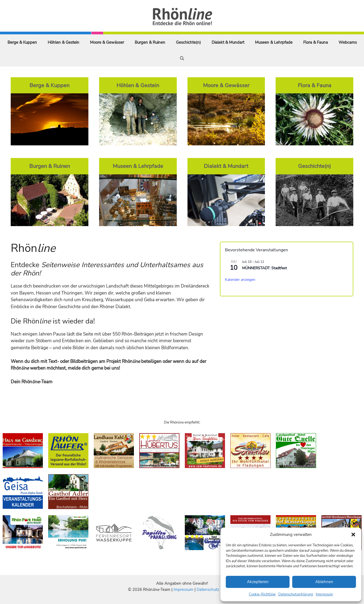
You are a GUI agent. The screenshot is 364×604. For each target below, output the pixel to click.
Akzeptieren (258, 582)
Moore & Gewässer (107, 42)
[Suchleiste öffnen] (182, 58)
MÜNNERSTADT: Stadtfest (264, 268)
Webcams (348, 42)
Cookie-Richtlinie (262, 594)
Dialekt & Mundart (228, 42)
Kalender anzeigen (240, 280)
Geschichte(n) (188, 42)
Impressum (324, 594)
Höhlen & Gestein (63, 42)
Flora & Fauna (316, 42)
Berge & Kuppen (22, 42)
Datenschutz (208, 590)
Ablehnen (324, 582)
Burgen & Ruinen (150, 42)
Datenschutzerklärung (296, 594)
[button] (353, 535)
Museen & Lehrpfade (274, 42)
